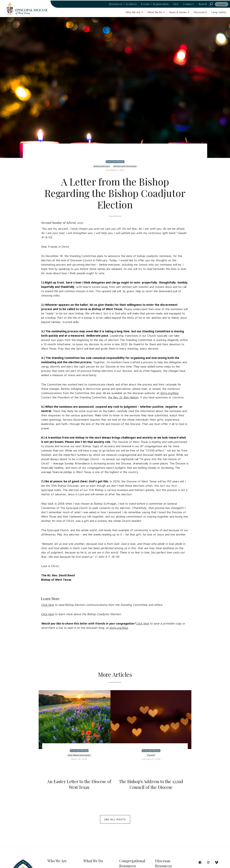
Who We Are (57, 861)
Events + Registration (155, 4)
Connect (188, 4)
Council (151, 755)
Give (176, 4)
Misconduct (200, 12)
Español (222, 4)
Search (203, 4)
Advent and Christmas (125, 166)
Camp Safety (219, 12)
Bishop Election (102, 166)
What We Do (93, 861)
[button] (134, 12)
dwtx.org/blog (169, 393)
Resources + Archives (123, 4)
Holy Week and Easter (79, 755)
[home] (27, 9)
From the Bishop (115, 162)
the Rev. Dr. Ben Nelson (123, 397)
